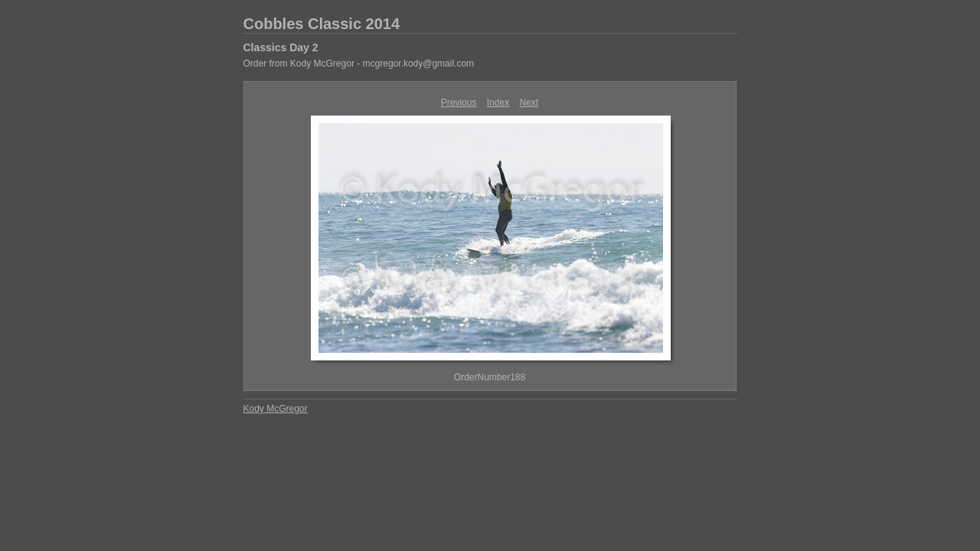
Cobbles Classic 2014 (322, 24)
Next (529, 103)
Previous (459, 103)
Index (498, 103)
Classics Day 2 (281, 47)
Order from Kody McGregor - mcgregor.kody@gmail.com (359, 64)
